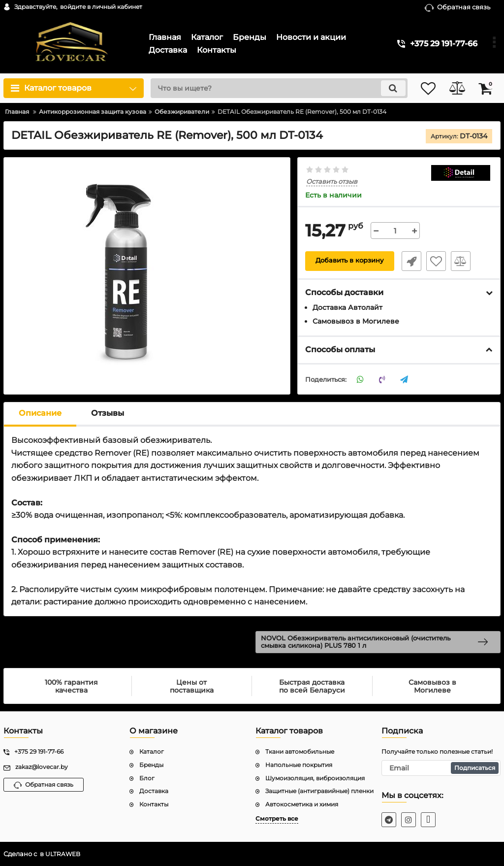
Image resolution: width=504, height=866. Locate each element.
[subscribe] (441, 768)
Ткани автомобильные (300, 752)
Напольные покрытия (299, 765)
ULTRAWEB (64, 854)
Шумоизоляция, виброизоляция (315, 778)
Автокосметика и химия (302, 805)
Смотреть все (277, 819)
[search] (270, 88)
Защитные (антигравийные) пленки (319, 791)
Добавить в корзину (350, 261)
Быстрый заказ (409, 261)
